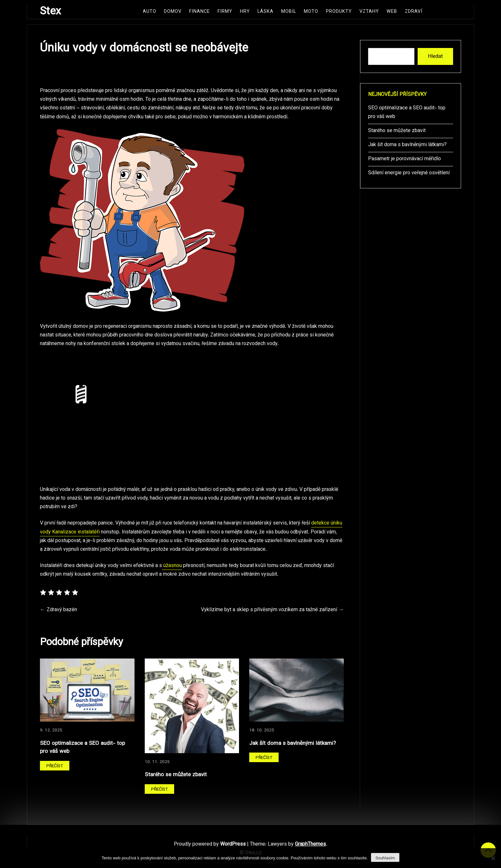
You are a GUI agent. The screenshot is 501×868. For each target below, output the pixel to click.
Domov (173, 12)
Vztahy (369, 12)
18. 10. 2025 (262, 730)
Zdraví (414, 12)
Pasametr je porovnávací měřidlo (405, 159)
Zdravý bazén (62, 610)
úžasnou (172, 566)
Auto (150, 12)
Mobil (289, 12)
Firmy (225, 12)
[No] (493, 858)
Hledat (435, 56)
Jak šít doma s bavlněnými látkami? (293, 743)
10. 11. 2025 (157, 762)
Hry (245, 12)
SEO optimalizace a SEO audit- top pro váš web (82, 748)
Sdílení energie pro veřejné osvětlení (409, 173)
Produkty (339, 12)
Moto (311, 12)
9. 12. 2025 (51, 730)
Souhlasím (385, 858)
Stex (50, 12)
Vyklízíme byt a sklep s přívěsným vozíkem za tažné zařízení (269, 610)
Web (392, 12)
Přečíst (55, 766)
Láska (266, 12)
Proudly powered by (210, 844)
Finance (200, 12)
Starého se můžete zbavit (176, 775)
